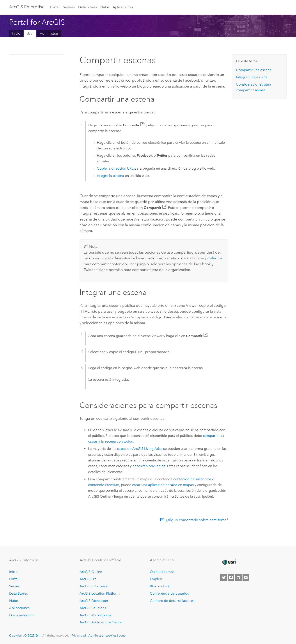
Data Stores (88, 7)
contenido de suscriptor (192, 479)
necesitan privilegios (149, 466)
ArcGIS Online (91, 572)
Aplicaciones (123, 7)
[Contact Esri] (246, 578)
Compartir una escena (254, 70)
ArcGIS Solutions (93, 608)
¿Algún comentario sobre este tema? (197, 520)
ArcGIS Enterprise (27, 7)
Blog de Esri (159, 586)
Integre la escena (110, 176)
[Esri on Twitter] (223, 578)
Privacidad (79, 635)
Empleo (156, 579)
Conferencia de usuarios (169, 593)
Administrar (49, 33)
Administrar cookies (102, 635)
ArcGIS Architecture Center (101, 622)
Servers (69, 7)
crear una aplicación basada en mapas (163, 485)
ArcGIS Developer (94, 601)
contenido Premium (104, 485)
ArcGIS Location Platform (100, 593)
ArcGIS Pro (88, 579)
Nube (105, 7)
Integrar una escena (252, 77)
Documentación (22, 615)
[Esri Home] (229, 562)
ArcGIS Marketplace (95, 615)
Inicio (16, 33)
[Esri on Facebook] (231, 578)
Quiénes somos (162, 572)
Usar (30, 33)
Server (14, 586)
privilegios (214, 258)
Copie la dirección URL (115, 168)
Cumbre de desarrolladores (172, 601)
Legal (123, 635)
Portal (55, 7)
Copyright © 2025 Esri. (25, 635)
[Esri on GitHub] (238, 578)
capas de (140, 449)
